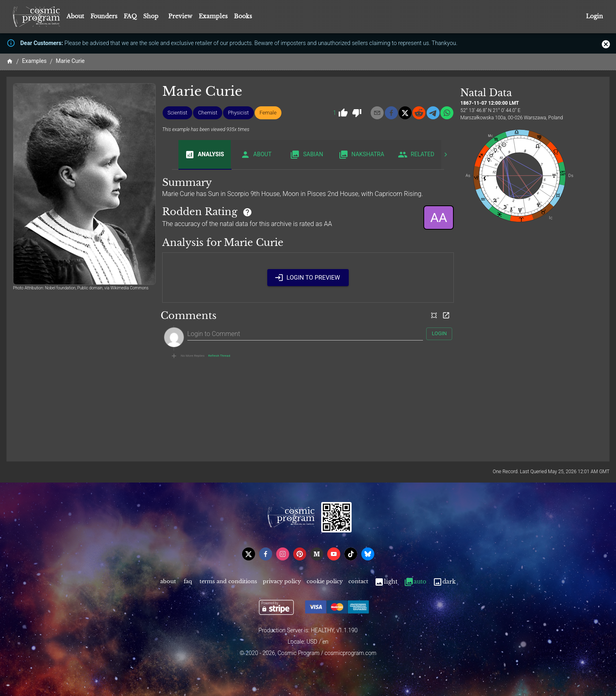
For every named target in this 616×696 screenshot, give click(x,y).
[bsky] (368, 554)
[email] (377, 113)
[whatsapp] (447, 113)
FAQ (130, 16)
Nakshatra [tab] (362, 155)
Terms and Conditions (228, 582)
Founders (104, 16)
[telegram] (433, 113)
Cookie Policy (325, 582)
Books (243, 16)
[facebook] (391, 113)
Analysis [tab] (205, 155)
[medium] (317, 554)
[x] (405, 113)
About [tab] (256, 155)
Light (386, 582)
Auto (415, 582)
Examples (213, 16)
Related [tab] (416, 155)
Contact (358, 582)
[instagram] (283, 554)
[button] (177, 113)
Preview (180, 16)
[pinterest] (300, 554)
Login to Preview (308, 278)
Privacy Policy (282, 582)
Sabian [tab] (307, 155)
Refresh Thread (219, 356)
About (75, 16)
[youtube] (334, 554)
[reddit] (419, 113)
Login (595, 16)
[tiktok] (351, 554)
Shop (151, 16)
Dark (444, 582)
